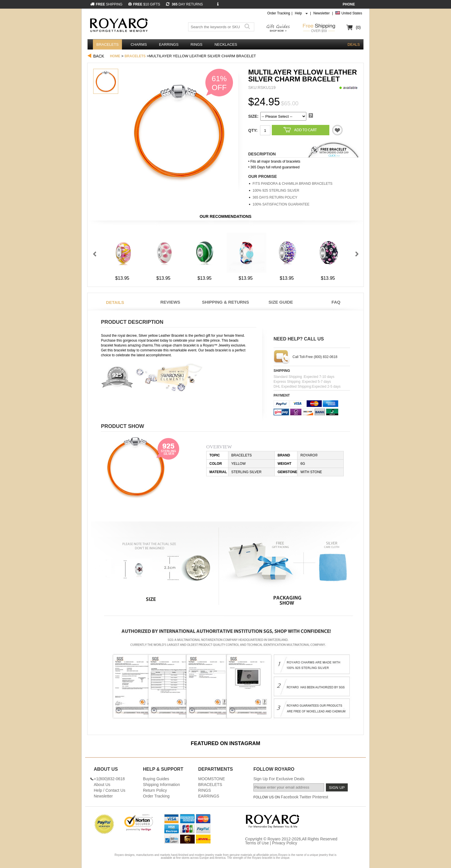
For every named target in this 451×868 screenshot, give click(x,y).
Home (115, 56)
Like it (337, 130)
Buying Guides (156, 779)
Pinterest (320, 797)
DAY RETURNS (185, 4)
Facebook (289, 797)
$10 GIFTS (144, 4)
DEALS (354, 44)
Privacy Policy (285, 843)
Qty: (253, 130)
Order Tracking (279, 13)
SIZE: (253, 116)
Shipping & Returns (225, 302)
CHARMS (139, 44)
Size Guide (281, 302)
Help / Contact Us (110, 790)
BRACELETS (107, 44)
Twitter (305, 797)
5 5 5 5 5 (283, 116)
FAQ (336, 302)
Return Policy (155, 790)
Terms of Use (257, 843)
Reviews (170, 302)
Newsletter (321, 13)
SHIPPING (106, 4)
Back (99, 56)
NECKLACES (226, 44)
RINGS (197, 44)
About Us (102, 785)
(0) (358, 27)
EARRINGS (169, 44)
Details (115, 302)
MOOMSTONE (212, 779)
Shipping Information (161, 785)
